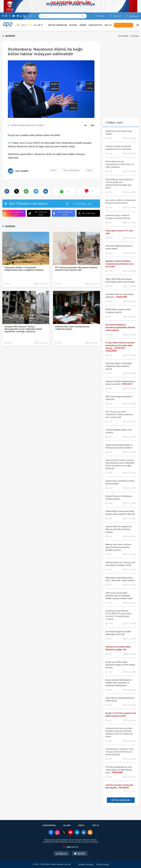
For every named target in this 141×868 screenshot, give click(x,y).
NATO (53, 170)
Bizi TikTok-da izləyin (38, 213)
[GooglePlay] (62, 854)
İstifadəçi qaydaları (86, 864)
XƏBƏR (83, 25)
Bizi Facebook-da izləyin (63, 213)
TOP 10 (95, 825)
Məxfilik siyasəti (103, 864)
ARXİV (81, 825)
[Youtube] (14, 16)
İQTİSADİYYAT (95, 25)
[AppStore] (80, 854)
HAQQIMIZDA (49, 825)
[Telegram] (17, 16)
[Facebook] (3, 16)
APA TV (108, 25)
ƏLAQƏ (67, 825)
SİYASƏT (73, 25)
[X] (10, 16)
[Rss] (24, 16)
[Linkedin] (21, 16)
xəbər (89, 170)
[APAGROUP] (70, 847)
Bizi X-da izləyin (87, 213)
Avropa (135, 36)
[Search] (83, 16)
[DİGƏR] (137, 25)
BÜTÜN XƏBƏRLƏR (58, 25)
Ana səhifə (123, 36)
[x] (64, 833)
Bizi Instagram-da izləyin (13, 213)
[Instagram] (6, 16)
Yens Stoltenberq (71, 170)
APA (10, 143)
